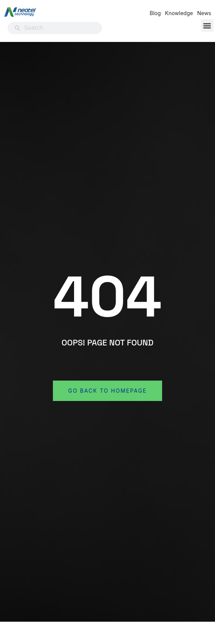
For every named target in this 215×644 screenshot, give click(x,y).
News (204, 13)
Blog (155, 13)
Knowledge (179, 13)
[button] (207, 26)
